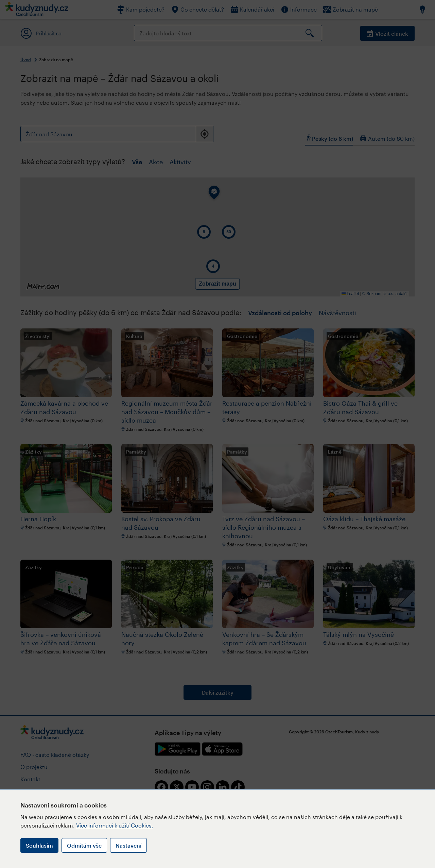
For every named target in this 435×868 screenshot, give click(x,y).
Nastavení (128, 845)
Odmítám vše (84, 845)
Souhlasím (39, 845)
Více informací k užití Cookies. (115, 825)
